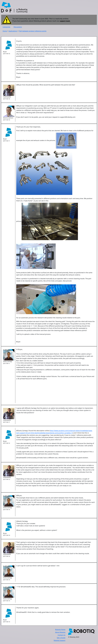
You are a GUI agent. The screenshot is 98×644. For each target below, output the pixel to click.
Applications (13, 31)
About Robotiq (60, 632)
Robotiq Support (60, 640)
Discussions (18, 27)
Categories (6, 27)
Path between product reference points (33, 31)
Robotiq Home (60, 630)
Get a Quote (61, 638)
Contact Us (62, 635)
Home (5, 31)
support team (65, 21)
